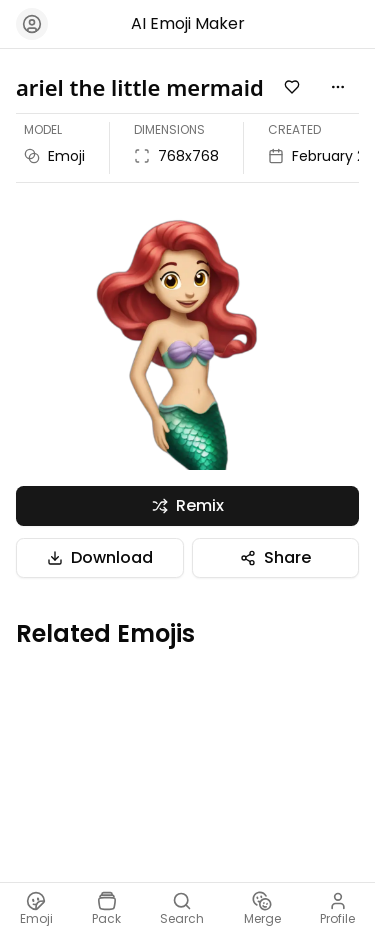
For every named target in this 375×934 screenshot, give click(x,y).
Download (100, 557)
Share (275, 557)
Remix (188, 505)
